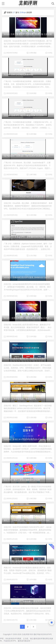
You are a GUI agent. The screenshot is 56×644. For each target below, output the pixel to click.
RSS (31, 634)
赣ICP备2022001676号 (43, 634)
